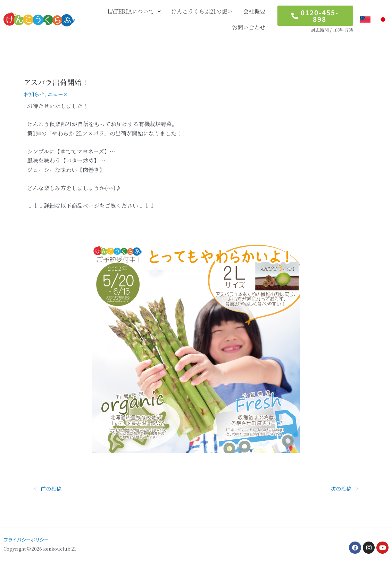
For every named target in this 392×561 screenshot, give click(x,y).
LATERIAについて (134, 11)
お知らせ (35, 94)
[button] (134, 11)
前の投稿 (49, 489)
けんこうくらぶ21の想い (202, 11)
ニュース (60, 94)
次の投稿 (343, 489)
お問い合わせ (249, 27)
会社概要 (254, 11)
